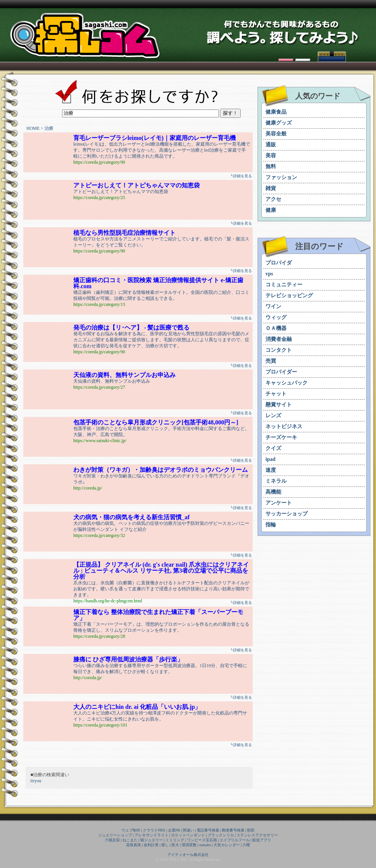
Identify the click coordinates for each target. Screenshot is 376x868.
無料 (271, 166)
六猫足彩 (112, 840)
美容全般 (276, 134)
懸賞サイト (279, 405)
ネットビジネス (284, 426)
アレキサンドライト (152, 835)
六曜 (246, 845)
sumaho (205, 845)
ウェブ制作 (131, 830)
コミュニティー (284, 285)
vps (269, 274)
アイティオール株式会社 (188, 855)
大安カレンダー (227, 845)
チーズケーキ (281, 437)
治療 (49, 128)
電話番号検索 (208, 830)
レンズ (273, 416)
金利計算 (151, 845)
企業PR (174, 830)
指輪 (271, 525)
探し (165, 845)
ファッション (281, 177)
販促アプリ (262, 840)
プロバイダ (279, 263)
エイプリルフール (235, 840)
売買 (271, 361)
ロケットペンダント (188, 835)
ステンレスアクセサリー (257, 835)
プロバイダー (281, 372)
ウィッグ (276, 317)
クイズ (273, 448)
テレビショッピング (289, 296)
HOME (33, 128)
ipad (270, 459)
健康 (271, 210)
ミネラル (276, 481)
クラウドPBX (154, 830)
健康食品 (276, 112)
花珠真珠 (133, 845)
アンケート (279, 503)
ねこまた (130, 840)
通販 (271, 145)
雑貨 (271, 188)
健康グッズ (279, 123)
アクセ (273, 199)
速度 (271, 470)
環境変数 (189, 845)
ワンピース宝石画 (202, 840)
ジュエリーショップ (115, 835)
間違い (188, 830)
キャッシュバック (287, 383)
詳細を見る (243, 176)
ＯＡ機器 (276, 328)
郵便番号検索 (233, 830)
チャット (276, 394)
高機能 (273, 492)
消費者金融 (279, 339)
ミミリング (175, 840)
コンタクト (279, 350)
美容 (271, 156)
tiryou (36, 781)
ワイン (273, 306)
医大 (175, 845)
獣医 (251, 830)
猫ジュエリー (152, 840)
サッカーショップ (287, 514)
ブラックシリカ (221, 835)
